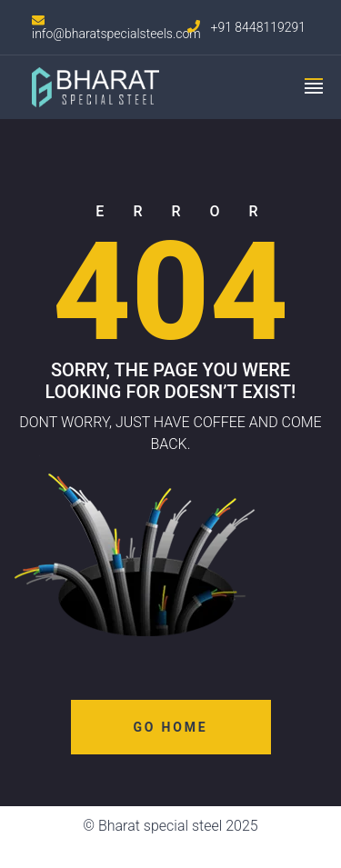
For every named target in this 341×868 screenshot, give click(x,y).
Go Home (171, 727)
